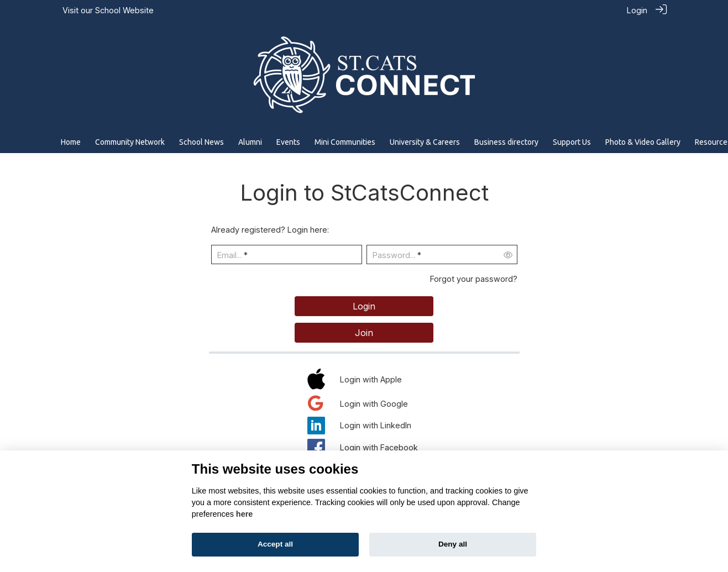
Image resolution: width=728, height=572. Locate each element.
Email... (229, 254)
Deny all (453, 544)
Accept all (275, 544)
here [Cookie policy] (244, 514)
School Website (124, 10)
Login (637, 10)
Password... (394, 254)
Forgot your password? (474, 278)
